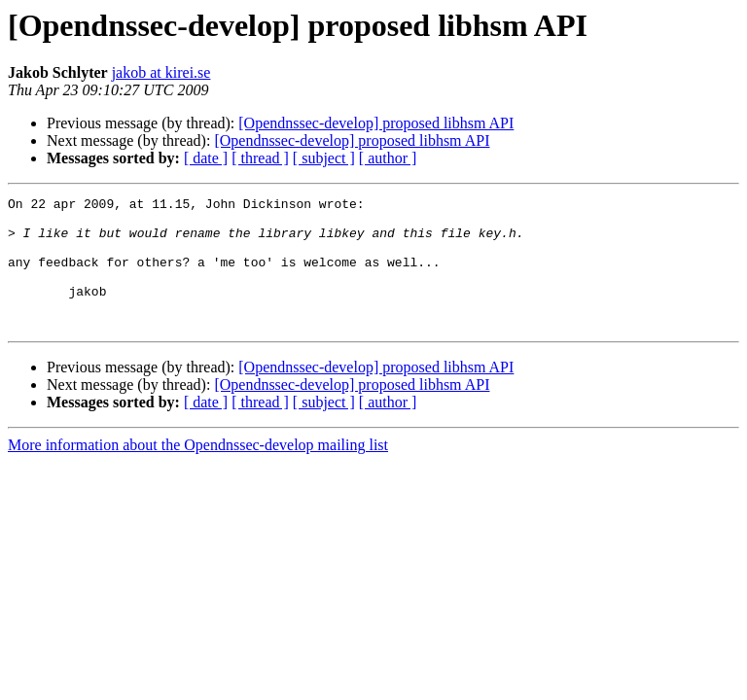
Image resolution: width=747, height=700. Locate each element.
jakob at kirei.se (161, 72)
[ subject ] (324, 158)
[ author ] (388, 158)
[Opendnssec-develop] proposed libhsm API (376, 123)
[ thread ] (260, 158)
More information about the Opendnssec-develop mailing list (198, 471)
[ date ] (206, 158)
